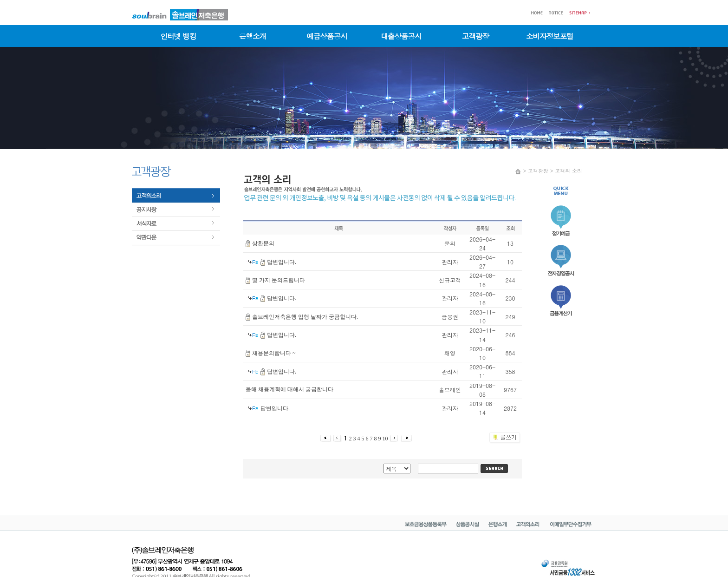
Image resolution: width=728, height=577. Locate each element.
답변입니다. (282, 262)
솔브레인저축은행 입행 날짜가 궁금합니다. (305, 317)
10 (386, 439)
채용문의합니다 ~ (274, 353)
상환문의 (263, 243)
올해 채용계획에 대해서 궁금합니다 (289, 389)
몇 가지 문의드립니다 (279, 280)
